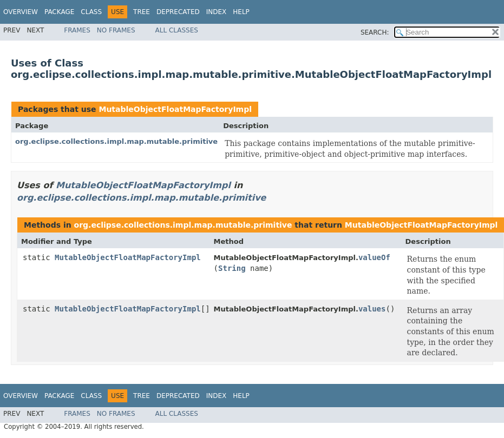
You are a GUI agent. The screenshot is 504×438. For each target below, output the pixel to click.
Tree (142, 12)
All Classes (177, 30)
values (372, 309)
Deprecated (178, 12)
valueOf (374, 257)
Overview (21, 12)
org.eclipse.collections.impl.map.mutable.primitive (116, 141)
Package (59, 12)
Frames (77, 30)
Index (217, 12)
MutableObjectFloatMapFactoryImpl (175, 109)
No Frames (116, 30)
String (232, 268)
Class (91, 12)
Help (241, 12)
